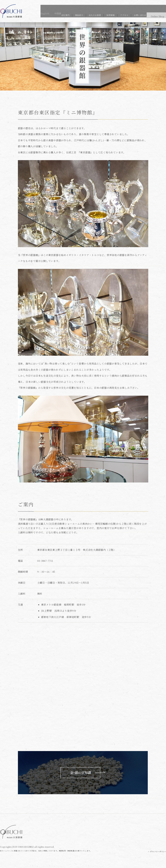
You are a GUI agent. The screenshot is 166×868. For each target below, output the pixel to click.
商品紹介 (64, 14)
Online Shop (154, 14)
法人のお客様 (82, 14)
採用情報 (100, 14)
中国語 (162, 6)
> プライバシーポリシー (155, 851)
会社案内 (49, 14)
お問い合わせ (133, 14)
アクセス (115, 14)
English (149, 6)
